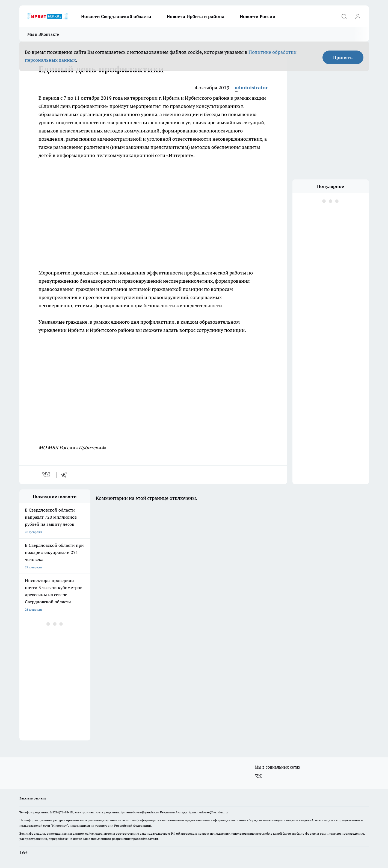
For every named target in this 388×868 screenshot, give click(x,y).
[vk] (47, 475)
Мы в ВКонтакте (43, 34)
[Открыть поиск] (344, 16)
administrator (251, 88)
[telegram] (66, 475)
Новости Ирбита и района (196, 16)
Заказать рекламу (33, 798)
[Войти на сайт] (358, 16)
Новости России (258, 16)
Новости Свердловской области (116, 16)
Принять (343, 57)
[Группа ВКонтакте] (258, 776)
